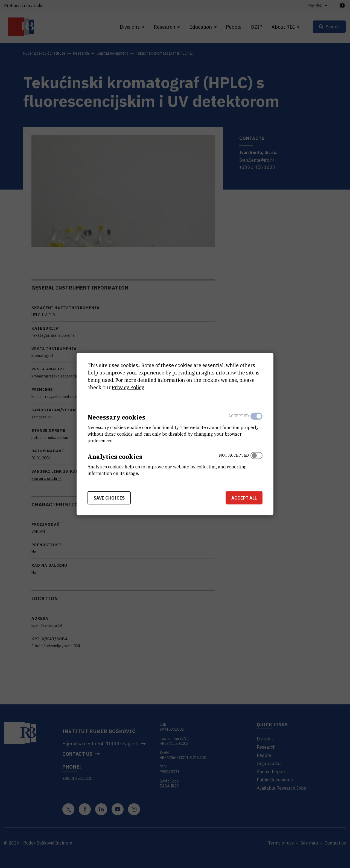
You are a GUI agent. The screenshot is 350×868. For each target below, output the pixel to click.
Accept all (244, 498)
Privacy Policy (128, 387)
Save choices (109, 498)
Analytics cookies (115, 457)
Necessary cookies (116, 417)
